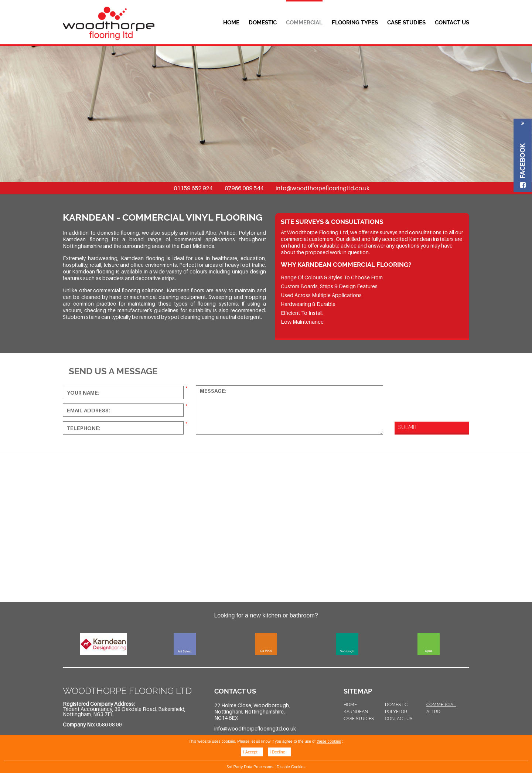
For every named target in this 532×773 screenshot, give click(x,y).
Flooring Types (355, 23)
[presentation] (433, 396)
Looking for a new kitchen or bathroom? (266, 615)
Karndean (356, 712)
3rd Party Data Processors (250, 767)
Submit (408, 427)
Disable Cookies (291, 767)
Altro (433, 712)
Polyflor (396, 712)
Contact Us (452, 23)
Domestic (263, 23)
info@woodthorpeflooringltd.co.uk (323, 188)
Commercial (304, 23)
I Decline (277, 752)
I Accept (250, 752)
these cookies (329, 741)
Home (231, 23)
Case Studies (406, 23)
